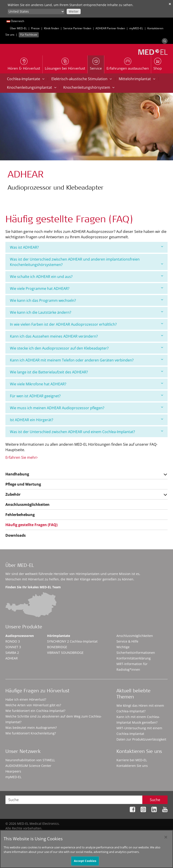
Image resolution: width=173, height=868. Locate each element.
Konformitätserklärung (134, 658)
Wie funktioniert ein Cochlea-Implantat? (35, 711)
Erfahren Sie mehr (22, 457)
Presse (35, 28)
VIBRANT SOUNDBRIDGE (65, 653)
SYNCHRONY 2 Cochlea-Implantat (72, 641)
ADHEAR (12, 658)
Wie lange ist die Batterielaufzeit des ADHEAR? (86, 372)
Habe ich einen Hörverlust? (26, 699)
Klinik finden (51, 28)
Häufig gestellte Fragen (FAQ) (31, 525)
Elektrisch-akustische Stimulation (82, 79)
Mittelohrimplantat (137, 79)
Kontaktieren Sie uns (132, 766)
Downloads (16, 535)
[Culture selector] (36, 11)
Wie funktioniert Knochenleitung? (31, 733)
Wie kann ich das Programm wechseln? (86, 300)
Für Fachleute (29, 35)
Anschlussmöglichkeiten (27, 504)
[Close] (166, 839)
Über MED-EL (18, 28)
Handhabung (17, 474)
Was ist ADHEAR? (86, 247)
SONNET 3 (13, 647)
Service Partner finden (77, 28)
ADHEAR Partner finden (110, 28)
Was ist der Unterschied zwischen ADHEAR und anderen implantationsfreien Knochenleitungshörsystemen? (86, 262)
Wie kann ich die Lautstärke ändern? (86, 312)
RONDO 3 (13, 641)
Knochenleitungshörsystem (89, 87)
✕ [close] (170, 4)
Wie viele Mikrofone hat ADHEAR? (86, 384)
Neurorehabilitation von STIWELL (30, 760)
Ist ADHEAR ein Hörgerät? (86, 420)
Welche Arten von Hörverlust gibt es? (33, 705)
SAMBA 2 (12, 653)
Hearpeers (13, 771)
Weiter (74, 11)
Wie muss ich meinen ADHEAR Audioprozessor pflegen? (86, 408)
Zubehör (13, 494)
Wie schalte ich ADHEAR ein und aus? (86, 276)
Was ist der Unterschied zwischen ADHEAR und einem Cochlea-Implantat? (86, 432)
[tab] (86, 247)
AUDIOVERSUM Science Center (28, 766)
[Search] (165, 41)
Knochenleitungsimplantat (32, 87)
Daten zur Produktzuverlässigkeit (141, 739)
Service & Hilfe (127, 641)
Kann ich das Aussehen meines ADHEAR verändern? (86, 336)
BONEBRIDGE (57, 647)
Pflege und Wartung (23, 484)
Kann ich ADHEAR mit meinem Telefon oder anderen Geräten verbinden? (86, 360)
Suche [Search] (155, 800)
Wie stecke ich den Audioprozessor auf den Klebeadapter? (86, 348)
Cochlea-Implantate (26, 79)
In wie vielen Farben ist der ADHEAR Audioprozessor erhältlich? (86, 324)
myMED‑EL (136, 28)
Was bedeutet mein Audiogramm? (31, 728)
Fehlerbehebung (20, 515)
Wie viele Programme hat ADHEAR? (86, 288)
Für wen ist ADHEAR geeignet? (86, 396)
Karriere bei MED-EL (132, 760)
